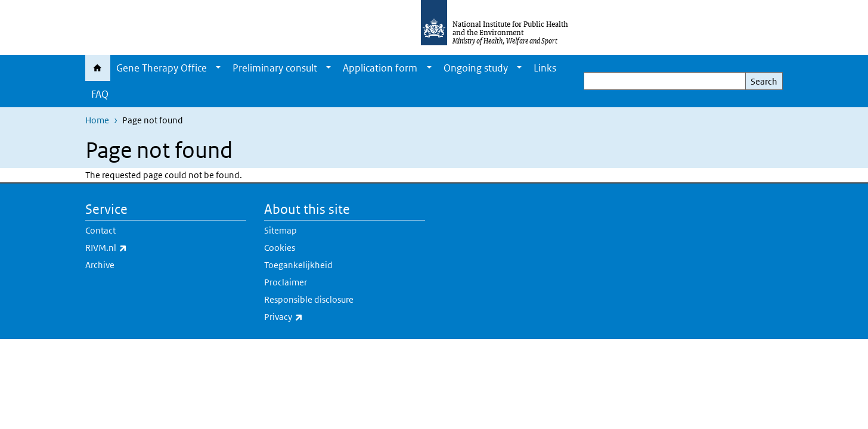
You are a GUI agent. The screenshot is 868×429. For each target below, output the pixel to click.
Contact (100, 230)
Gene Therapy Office (162, 68)
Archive (100, 265)
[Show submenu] (218, 68)
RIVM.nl (137, 248)
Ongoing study (476, 68)
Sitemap (280, 230)
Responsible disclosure (309, 299)
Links (545, 68)
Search (764, 81)
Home (98, 68)
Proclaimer (286, 282)
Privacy (315, 317)
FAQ (100, 94)
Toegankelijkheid (298, 265)
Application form (380, 68)
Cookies (280, 248)
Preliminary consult (275, 68)
